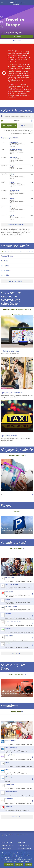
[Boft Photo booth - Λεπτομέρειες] (31, 750)
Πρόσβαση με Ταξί (9, 436)
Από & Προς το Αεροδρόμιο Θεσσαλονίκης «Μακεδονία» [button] (17, 312)
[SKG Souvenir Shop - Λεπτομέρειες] (31, 794)
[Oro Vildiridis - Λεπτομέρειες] (31, 786)
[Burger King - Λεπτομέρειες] (31, 594)
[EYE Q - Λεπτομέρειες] (31, 764)
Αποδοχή (29, 865)
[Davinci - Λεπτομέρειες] (31, 601)
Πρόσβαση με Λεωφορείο (12, 392)
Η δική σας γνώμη (23, 845)
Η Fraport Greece (6, 848)
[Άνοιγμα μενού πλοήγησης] (2, 3)
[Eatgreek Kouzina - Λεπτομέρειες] (31, 609)
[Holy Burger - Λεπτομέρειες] (31, 638)
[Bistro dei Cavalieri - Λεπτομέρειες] (31, 587)
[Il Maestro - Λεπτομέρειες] (31, 645)
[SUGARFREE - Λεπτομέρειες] (31, 801)
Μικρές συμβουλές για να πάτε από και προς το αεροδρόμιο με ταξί (15, 439)
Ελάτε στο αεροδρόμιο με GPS (10, 354)
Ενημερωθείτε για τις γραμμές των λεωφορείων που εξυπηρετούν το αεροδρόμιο (17, 396)
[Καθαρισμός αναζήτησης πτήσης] (32, 116)
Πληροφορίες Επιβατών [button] (17, 455)
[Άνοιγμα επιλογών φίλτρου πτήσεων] (32, 121)
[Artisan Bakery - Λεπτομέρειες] (31, 579)
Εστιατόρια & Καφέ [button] (17, 548)
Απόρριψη (19, 865)
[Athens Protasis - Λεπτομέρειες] (31, 742)
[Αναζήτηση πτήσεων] (2, 116)
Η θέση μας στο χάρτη (10, 351)
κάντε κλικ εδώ (24, 86)
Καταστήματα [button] (17, 712)
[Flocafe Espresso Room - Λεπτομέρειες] (31, 623)
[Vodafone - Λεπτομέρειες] (31, 808)
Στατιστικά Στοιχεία (7, 845)
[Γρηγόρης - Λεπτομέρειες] (31, 631)
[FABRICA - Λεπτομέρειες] (31, 616)
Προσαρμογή (9, 865)
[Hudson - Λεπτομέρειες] (31, 772)
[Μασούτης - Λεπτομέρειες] (31, 779)
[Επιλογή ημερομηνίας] (2, 121)
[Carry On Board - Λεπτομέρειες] (31, 757)
